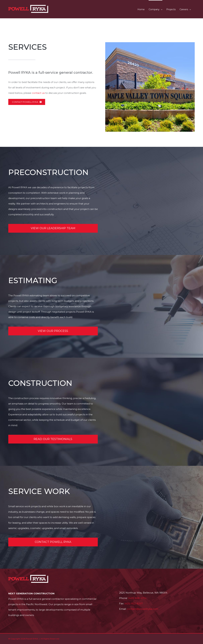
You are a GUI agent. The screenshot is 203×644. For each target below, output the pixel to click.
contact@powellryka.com (143, 609)
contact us (38, 93)
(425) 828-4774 (137, 598)
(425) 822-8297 (134, 603)
